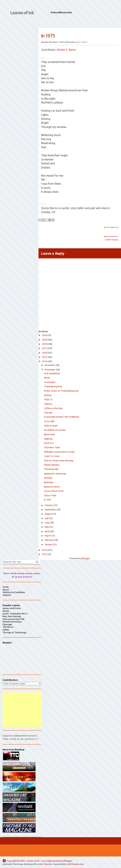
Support (7, 595)
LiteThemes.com (75, 864)
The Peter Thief (52, 447)
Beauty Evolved (52, 487)
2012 (44, 554)
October (49, 505)
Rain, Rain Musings (12, 616)
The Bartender (51, 469)
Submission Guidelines (14, 592)
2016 (44, 353)
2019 (44, 340)
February (49, 540)
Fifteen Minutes (52, 465)
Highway (48, 439)
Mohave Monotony (12, 622)
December (50, 365)
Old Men (48, 478)
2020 (44, 335)
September (50, 509)
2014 (44, 361)
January (49, 544)
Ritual (47, 378)
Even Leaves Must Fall (13, 619)
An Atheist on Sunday (55, 430)
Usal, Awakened (52, 373)
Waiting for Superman (55, 474)
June (47, 523)
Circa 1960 (49, 421)
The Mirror (8, 627)
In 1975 (48, 500)
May (47, 527)
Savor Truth (50, 495)
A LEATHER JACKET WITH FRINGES (62, 417)
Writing (48, 395)
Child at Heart (51, 426)
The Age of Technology (14, 632)
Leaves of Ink (22, 13)
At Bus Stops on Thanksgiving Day (61, 391)
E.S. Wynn (112, 227)
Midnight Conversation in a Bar (59, 452)
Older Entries (112, 240)
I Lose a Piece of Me (54, 491)
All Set (6, 611)
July (47, 518)
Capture (48, 404)
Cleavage (7, 624)
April (47, 531)
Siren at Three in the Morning (59, 460)
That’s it (48, 399)
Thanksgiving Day (53, 386)
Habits (6, 630)
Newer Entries (110, 236)
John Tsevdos (45, 864)
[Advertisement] (22, 710)
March (48, 536)
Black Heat (49, 434)
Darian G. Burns (81, 42)
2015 (44, 357)
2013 (44, 550)
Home (6, 587)
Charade (48, 413)
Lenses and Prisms (12, 608)
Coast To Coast (52, 456)
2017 (44, 348)
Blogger (86, 558)
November (50, 370)
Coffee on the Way (53, 408)
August (48, 514)
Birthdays (49, 482)
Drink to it (49, 443)
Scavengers (50, 382)
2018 (44, 344)
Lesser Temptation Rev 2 (15, 614)
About (6, 590)
